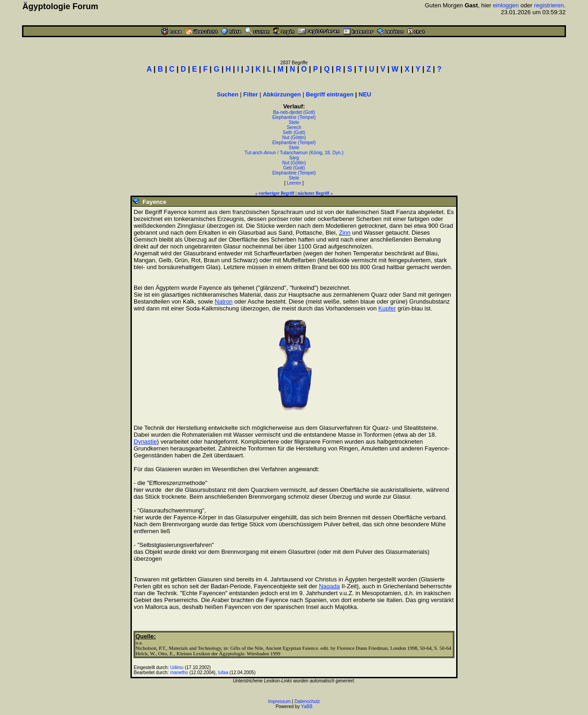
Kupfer (387, 308)
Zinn (345, 233)
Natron (223, 301)
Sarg (294, 158)
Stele (294, 122)
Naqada (329, 586)
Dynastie (145, 442)
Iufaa (223, 673)
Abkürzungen (282, 94)
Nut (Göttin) (294, 138)
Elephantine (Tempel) (294, 117)
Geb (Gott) (294, 168)
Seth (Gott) (294, 132)
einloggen (506, 5)
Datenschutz (307, 701)
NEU (365, 94)
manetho (179, 673)
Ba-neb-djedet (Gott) (294, 112)
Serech (294, 127)
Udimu (177, 667)
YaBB (307, 707)
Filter (251, 94)
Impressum (279, 701)
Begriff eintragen (330, 94)
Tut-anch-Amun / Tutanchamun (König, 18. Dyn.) (294, 153)
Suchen (228, 94)
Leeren (294, 183)
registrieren (549, 5)
